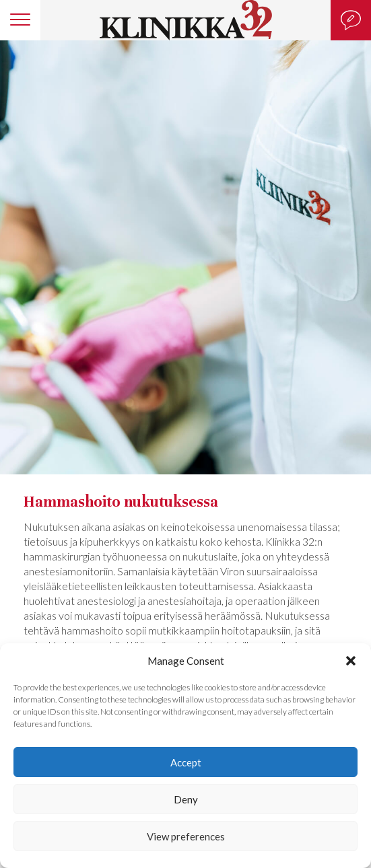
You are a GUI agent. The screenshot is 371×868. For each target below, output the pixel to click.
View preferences (186, 836)
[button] (351, 661)
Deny (186, 799)
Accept (186, 762)
